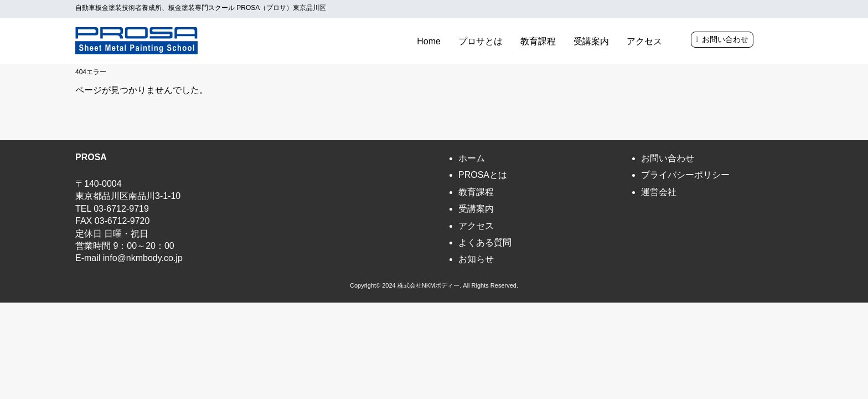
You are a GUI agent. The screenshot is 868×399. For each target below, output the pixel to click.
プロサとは (480, 41)
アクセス (644, 41)
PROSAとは (483, 175)
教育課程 (538, 41)
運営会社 (659, 192)
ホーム (472, 158)
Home (429, 41)
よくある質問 (485, 242)
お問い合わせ (725, 39)
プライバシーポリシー (685, 175)
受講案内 (591, 41)
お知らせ (476, 259)
